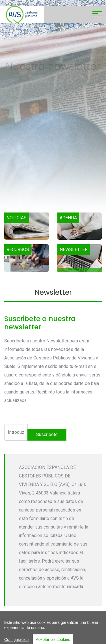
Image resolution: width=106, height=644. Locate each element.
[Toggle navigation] (97, 14)
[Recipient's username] (16, 432)
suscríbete (47, 434)
